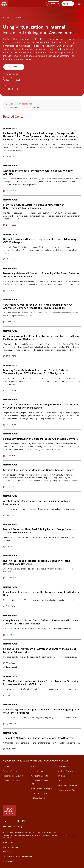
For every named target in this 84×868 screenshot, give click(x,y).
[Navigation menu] (79, 4)
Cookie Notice (8, 861)
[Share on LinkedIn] (9, 89)
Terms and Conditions (11, 847)
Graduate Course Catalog (41, 789)
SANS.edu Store (38, 798)
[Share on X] (4, 89)
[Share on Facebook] (13, 89)
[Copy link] (17, 89)
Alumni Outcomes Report (68, 785)
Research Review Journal (13, 776)
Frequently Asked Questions (69, 790)
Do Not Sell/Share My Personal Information (18, 857)
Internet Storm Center (13, 781)
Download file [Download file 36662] (14, 67)
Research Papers (10, 771)
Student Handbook (39, 793)
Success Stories (64, 781)
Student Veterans (37, 771)
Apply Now (68, 4)
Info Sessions (63, 776)
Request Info (53, 4)
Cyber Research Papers (14, 18)
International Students (39, 776)
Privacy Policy (8, 842)
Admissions (7, 852)
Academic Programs (66, 771)
